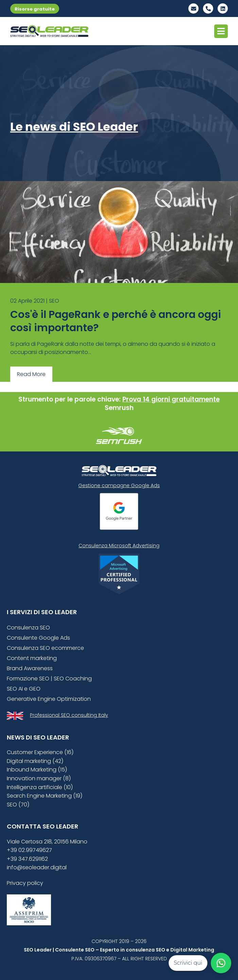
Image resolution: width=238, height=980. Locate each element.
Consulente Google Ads (38, 638)
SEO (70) (18, 805)
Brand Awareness (30, 668)
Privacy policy (25, 883)
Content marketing (32, 658)
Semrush (119, 408)
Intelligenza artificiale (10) (40, 787)
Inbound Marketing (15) (37, 770)
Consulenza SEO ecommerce (45, 648)
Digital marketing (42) (35, 761)
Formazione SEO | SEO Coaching (49, 679)
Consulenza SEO (28, 628)
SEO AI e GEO (24, 689)
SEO (54, 301)
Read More (31, 374)
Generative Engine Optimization (49, 699)
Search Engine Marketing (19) (45, 796)
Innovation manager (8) (39, 778)
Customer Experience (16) (40, 752)
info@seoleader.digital (37, 867)
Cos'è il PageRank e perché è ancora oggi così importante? (116, 321)
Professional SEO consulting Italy (69, 715)
